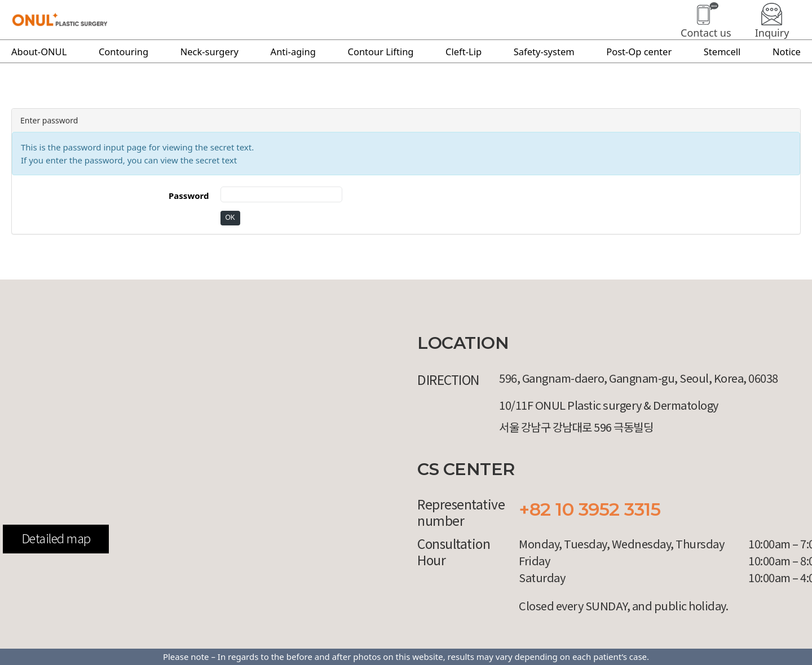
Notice (787, 52)
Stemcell (722, 52)
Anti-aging (293, 52)
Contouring (123, 52)
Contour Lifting (381, 52)
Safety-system (544, 52)
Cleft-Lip (464, 52)
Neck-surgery (209, 52)
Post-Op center (639, 52)
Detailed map (56, 538)
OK (230, 218)
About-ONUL (39, 52)
